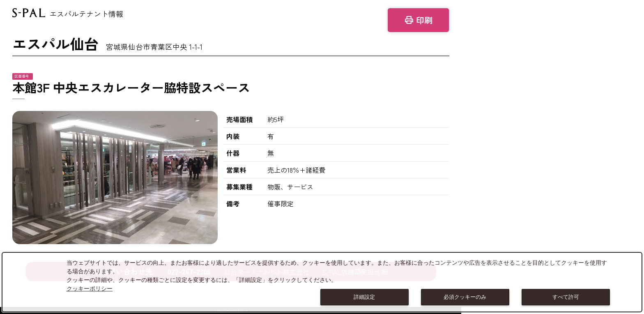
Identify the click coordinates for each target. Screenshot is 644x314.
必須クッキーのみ (465, 297)
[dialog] (322, 282)
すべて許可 (566, 297)
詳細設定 (364, 297)
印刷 (418, 20)
